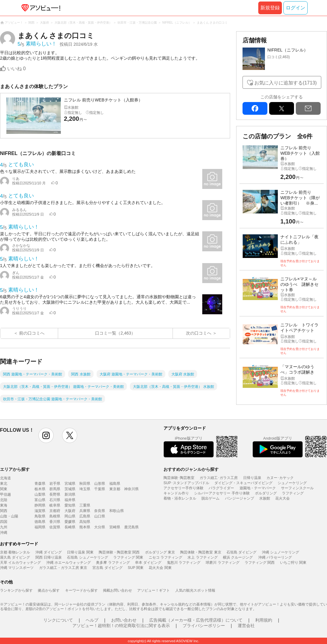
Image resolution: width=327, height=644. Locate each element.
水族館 (265, 498)
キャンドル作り (176, 493)
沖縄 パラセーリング (275, 557)
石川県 (55, 500)
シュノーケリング (292, 483)
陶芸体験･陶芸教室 (179, 478)
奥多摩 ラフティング (113, 563)
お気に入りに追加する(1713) (286, 83)
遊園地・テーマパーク (258, 488)
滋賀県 (40, 511)
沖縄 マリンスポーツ (17, 568)
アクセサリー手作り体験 (183, 488)
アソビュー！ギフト (154, 590)
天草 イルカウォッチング (20, 563)
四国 (4, 522)
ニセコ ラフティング (165, 557)
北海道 (5, 478)
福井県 (70, 500)
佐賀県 (55, 527)
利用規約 (264, 620)
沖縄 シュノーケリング (281, 552)
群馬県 (55, 489)
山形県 (100, 484)
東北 (4, 484)
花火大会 (282, 498)
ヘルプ (92, 620)
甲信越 (5, 494)
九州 (4, 527)
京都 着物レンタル (15, 552)
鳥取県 (40, 516)
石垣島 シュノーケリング (87, 557)
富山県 (40, 500)
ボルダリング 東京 (160, 552)
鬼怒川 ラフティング (184, 563)
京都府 (55, 511)
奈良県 (100, 511)
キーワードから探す (81, 590)
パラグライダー (221, 488)
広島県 (85, 516)
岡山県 (70, 516)
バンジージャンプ (239, 498)
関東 (4, 489)
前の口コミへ (32, 333)
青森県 (40, 484)
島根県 (55, 516)
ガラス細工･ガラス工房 (219, 478)
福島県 (115, 484)
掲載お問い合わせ (117, 590)
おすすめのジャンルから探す (191, 469)
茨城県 (70, 489)
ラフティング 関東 (128, 557)
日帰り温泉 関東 (80, 552)
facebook (255, 108)
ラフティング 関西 (260, 563)
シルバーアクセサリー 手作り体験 (222, 493)
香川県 (55, 522)
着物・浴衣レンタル (180, 498)
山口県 (100, 516)
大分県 (100, 527)
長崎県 (70, 527)
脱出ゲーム (210, 498)
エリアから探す (15, 469)
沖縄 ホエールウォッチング (69, 563)
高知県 (85, 522)
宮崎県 (115, 527)
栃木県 (40, 489)
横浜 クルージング (238, 557)
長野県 (55, 494)
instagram (46, 435)
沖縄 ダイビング (49, 552)
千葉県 (100, 489)
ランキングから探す (16, 590)
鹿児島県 (131, 527)
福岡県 (40, 527)
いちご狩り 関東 (293, 563)
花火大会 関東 (160, 568)
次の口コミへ (199, 333)
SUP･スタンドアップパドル (186, 483)
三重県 (85, 505)
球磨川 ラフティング (222, 563)
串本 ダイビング (148, 563)
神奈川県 (131, 489)
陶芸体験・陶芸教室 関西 (119, 552)
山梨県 (40, 494)
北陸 (4, 500)
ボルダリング (266, 493)
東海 (4, 505)
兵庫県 (85, 511)
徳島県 (40, 522)
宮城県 (70, 484)
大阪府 (70, 511)
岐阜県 (55, 505)
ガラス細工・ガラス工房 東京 (63, 568)
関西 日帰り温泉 (49, 557)
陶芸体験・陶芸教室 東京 (201, 552)
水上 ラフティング (202, 557)
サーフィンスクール (297, 488)
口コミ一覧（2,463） (115, 333)
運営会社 (246, 626)
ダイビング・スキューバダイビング (243, 483)
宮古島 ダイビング (107, 568)
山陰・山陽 (9, 516)
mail (308, 108)
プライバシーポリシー (204, 626)
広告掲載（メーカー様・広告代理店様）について (196, 620)
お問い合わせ (124, 620)
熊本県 (85, 527)
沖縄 (4, 533)
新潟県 (70, 494)
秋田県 (85, 484)
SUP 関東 (136, 568)
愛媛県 (70, 522)
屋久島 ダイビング (15, 557)
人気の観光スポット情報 (195, 590)
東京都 (115, 489)
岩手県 (55, 484)
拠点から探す (49, 590)
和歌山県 (117, 511)
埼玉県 (85, 489)
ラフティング (293, 493)
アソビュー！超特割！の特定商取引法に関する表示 (121, 626)
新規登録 (270, 8)
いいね (17, 69)
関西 (4, 511)
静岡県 (40, 505)
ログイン (296, 8)
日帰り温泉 (252, 478)
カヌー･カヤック (280, 478)
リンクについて (58, 620)
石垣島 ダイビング (241, 552)
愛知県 (70, 505)
